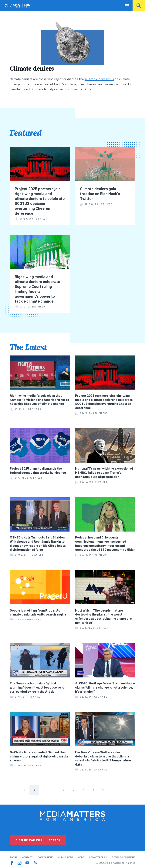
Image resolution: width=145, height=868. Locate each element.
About (14, 857)
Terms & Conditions (124, 857)
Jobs (81, 857)
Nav (125, 6)
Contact (27, 857)
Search (139, 6)
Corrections (46, 857)
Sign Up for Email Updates (38, 840)
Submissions (66, 857)
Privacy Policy (98, 857)
